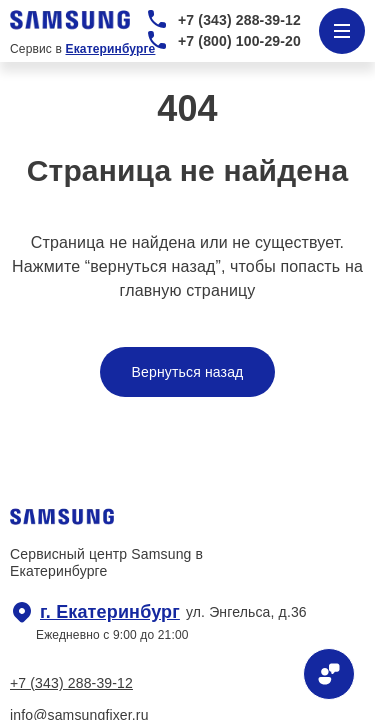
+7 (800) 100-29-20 (239, 41)
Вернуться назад (188, 372)
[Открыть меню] (342, 31)
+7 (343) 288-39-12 (239, 20)
